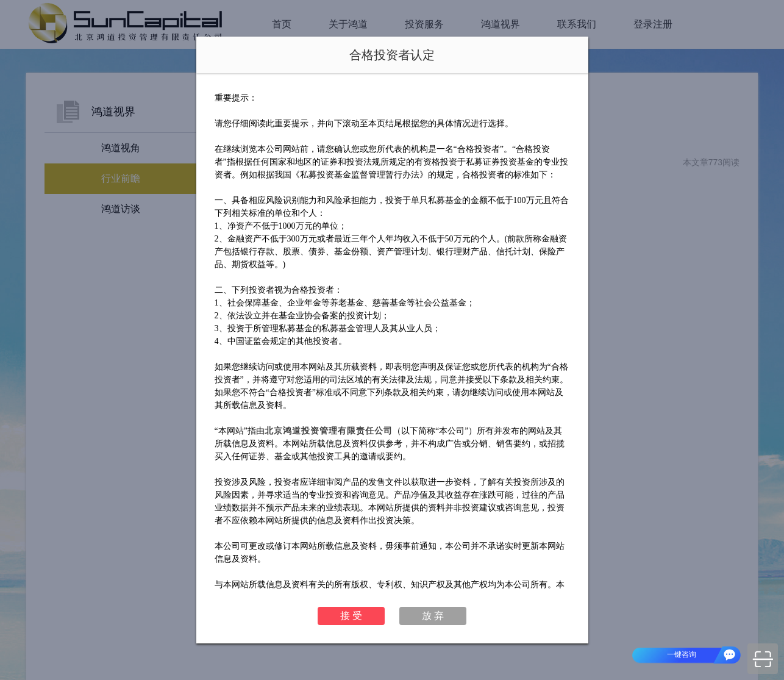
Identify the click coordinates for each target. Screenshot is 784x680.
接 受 (351, 616)
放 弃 (433, 616)
